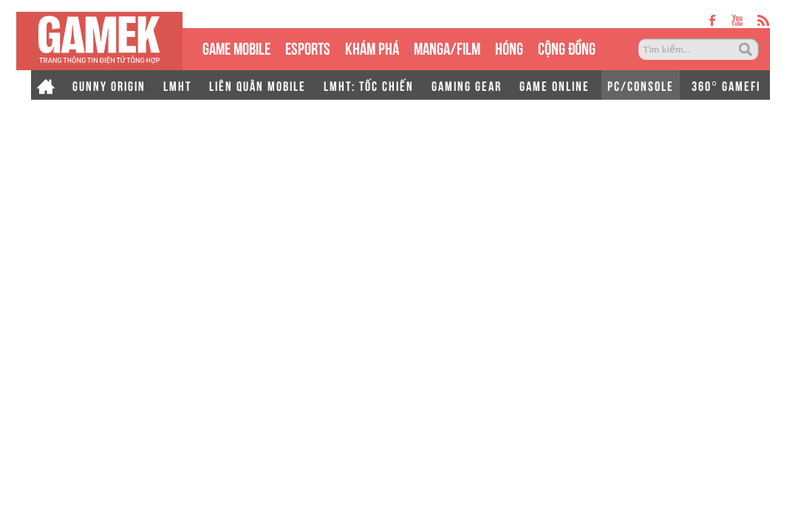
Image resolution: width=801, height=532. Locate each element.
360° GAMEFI (726, 85)
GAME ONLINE (555, 85)
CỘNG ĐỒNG (567, 47)
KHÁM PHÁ (372, 47)
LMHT (177, 85)
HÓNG (509, 47)
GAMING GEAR (467, 85)
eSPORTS (308, 47)
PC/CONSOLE (641, 85)
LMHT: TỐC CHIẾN (369, 85)
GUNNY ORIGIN (109, 85)
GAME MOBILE (236, 47)
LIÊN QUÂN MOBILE (258, 85)
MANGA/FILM (447, 47)
